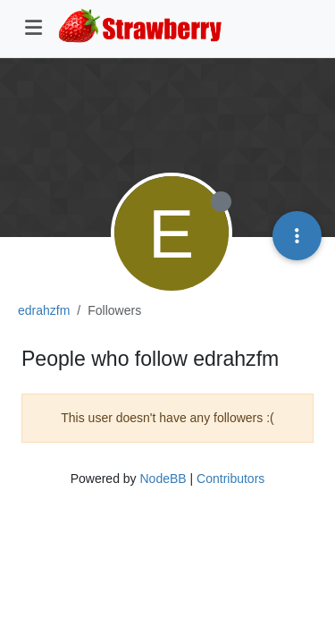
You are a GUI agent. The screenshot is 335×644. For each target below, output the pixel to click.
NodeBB (163, 479)
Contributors (230, 479)
